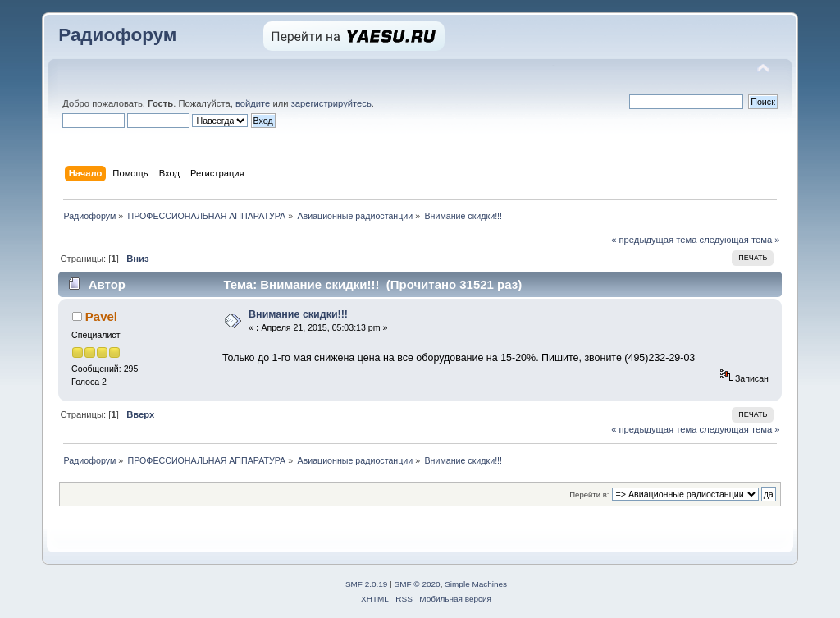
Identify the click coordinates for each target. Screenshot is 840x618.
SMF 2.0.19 (367, 584)
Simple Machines (476, 584)
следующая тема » (740, 240)
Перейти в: (589, 494)
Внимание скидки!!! (298, 314)
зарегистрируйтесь (331, 103)
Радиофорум (117, 35)
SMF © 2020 (418, 584)
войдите (253, 103)
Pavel (101, 316)
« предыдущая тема (654, 240)
